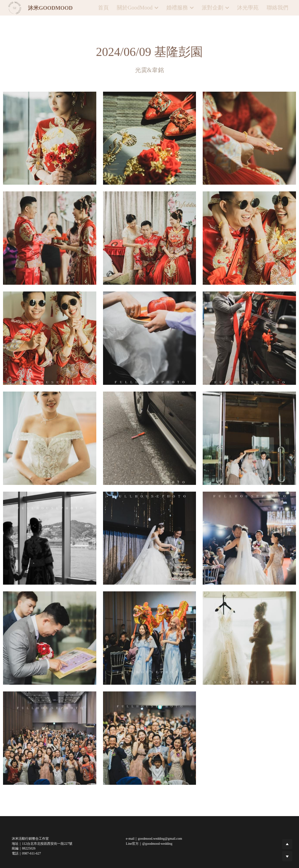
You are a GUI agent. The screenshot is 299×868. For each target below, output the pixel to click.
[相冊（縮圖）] (50, 138)
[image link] (15, 7)
